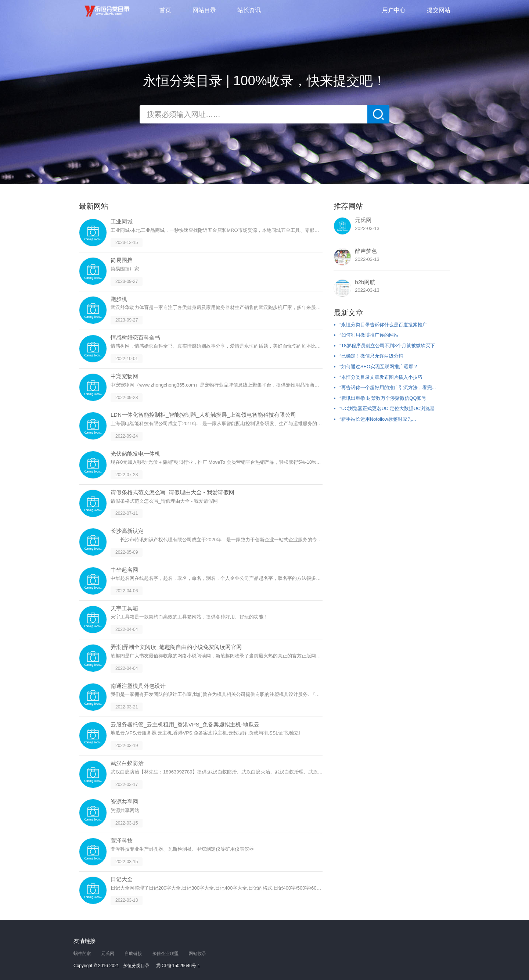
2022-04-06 (127, 591)
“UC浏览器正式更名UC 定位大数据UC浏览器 (387, 408)
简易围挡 (122, 260)
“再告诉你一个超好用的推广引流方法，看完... (388, 387)
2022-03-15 (127, 823)
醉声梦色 (366, 251)
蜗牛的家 (82, 954)
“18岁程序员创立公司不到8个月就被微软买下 (387, 346)
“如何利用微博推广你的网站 (369, 335)
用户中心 (394, 10)
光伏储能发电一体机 (135, 454)
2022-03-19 (127, 746)
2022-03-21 (127, 707)
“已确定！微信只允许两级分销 (371, 356)
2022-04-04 (127, 629)
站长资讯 (249, 10)
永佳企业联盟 (165, 954)
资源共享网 (124, 802)
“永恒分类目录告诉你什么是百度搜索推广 (383, 325)
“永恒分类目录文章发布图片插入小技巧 (381, 377)
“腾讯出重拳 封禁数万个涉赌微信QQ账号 (383, 398)
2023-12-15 (127, 243)
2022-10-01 (127, 359)
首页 (165, 10)
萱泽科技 (122, 841)
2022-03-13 (127, 900)
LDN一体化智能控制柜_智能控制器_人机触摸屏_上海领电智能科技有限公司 (203, 415)
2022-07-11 (127, 513)
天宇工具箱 (124, 608)
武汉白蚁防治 (127, 763)
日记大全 (122, 879)
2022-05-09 (127, 552)
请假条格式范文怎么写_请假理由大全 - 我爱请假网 (172, 492)
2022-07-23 (127, 475)
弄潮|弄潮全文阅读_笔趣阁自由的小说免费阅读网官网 (176, 647)
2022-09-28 (127, 397)
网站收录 (197, 954)
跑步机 (119, 299)
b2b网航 (365, 282)
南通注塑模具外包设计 (138, 686)
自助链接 (133, 954)
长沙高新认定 (127, 531)
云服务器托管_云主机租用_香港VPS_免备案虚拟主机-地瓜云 (185, 724)
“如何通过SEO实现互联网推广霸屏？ (379, 367)
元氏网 (363, 220)
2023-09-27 (127, 281)
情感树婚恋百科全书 (135, 338)
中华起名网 (124, 570)
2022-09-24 (127, 436)
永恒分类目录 (108, 11)
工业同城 (122, 221)
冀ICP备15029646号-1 (178, 966)
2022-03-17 (127, 784)
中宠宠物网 (124, 376)
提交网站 (439, 10)
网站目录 (204, 10)
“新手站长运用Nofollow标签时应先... (378, 419)
